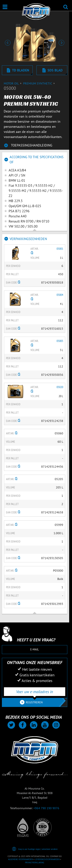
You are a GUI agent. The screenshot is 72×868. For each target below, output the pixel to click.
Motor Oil (13, 83)
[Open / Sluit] (5, 7)
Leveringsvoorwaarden (47, 859)
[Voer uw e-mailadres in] (35, 692)
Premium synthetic (39, 83)
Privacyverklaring (35, 863)
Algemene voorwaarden (20, 859)
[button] (8, 43)
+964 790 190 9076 (46, 808)
